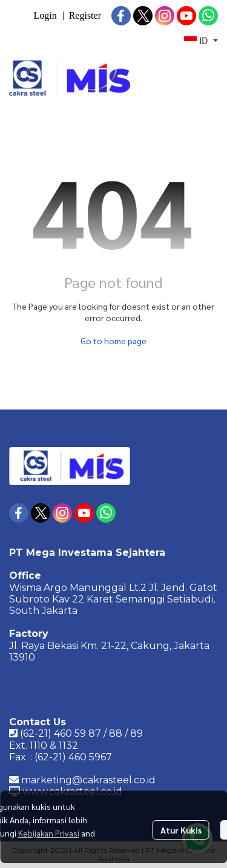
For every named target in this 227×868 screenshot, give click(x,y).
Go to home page (113, 341)
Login (45, 15)
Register (85, 15)
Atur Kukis (181, 830)
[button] (201, 41)
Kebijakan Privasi (49, 833)
